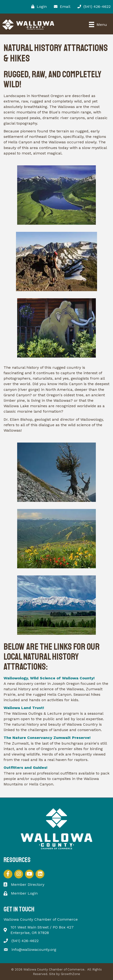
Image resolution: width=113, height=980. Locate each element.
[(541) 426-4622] (93, 7)
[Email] (61, 7)
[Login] (38, 7)
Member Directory (28, 884)
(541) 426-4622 (25, 941)
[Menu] (98, 24)
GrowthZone (70, 974)
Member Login (24, 893)
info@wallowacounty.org (34, 950)
